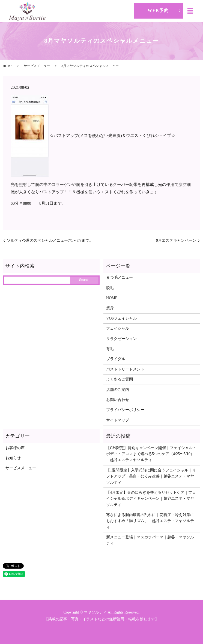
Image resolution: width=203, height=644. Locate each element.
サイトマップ (118, 420)
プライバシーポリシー (125, 410)
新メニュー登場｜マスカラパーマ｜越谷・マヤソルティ (150, 540)
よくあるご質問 (120, 379)
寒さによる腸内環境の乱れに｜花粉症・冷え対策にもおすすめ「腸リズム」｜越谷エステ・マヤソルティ (150, 521)
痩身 (110, 308)
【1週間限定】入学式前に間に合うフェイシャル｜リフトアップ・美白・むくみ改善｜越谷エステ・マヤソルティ (151, 476)
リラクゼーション (121, 339)
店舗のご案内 (118, 390)
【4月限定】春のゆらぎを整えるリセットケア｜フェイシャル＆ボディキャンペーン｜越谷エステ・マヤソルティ (151, 499)
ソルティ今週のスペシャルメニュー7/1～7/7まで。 (50, 240)
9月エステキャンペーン (176, 240)
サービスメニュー (37, 66)
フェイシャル (118, 328)
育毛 (110, 349)
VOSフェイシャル (121, 318)
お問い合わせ (118, 400)
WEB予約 (158, 10)
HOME (8, 66)
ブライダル (116, 359)
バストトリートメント (125, 369)
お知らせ (13, 458)
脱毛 (110, 288)
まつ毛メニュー (120, 277)
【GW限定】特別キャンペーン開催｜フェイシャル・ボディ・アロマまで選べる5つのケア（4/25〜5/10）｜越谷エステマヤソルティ (151, 454)
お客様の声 (15, 448)
